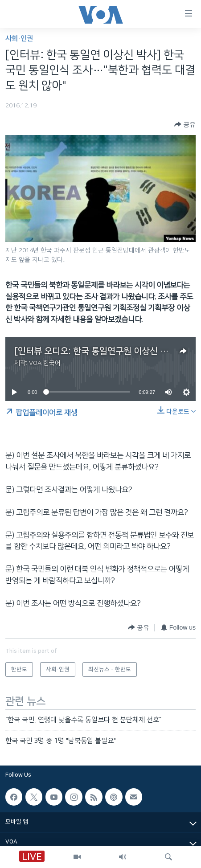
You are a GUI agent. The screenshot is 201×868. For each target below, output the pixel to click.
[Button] (185, 125)
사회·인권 (19, 39)
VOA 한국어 (45, 363)
